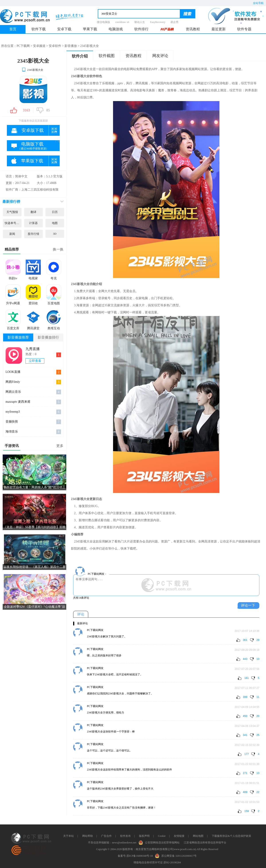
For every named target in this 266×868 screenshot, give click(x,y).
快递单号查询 (13, 223)
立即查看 (35, 361)
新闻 (12, 234)
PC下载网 (23, 46)
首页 (13, 29)
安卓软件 (55, 46)
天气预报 (12, 212)
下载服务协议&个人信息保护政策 (231, 836)
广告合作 (106, 836)
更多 (60, 446)
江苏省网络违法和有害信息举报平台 (205, 843)
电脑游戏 (116, 29)
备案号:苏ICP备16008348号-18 (135, 856)
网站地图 (198, 836)
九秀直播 (33, 349)
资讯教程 (193, 29)
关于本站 (68, 836)
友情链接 (179, 836)
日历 (55, 212)
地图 (55, 223)
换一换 (58, 249)
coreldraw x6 (122, 22)
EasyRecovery (158, 22)
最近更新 (219, 29)
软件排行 (141, 29)
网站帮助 (88, 836)
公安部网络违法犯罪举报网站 (160, 842)
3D (55, 234)
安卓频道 (39, 46)
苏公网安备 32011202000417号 (177, 855)
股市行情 (33, 234)
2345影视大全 (32, 70)
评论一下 (248, 605)
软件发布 (125, 836)
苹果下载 (90, 29)
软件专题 (244, 29)
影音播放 (71, 46)
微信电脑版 (104, 22)
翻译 (33, 212)
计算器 (33, 223)
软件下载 (39, 29)
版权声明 (144, 836)
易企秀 (174, 22)
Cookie (162, 836)
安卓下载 (64, 29)
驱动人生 (140, 22)
